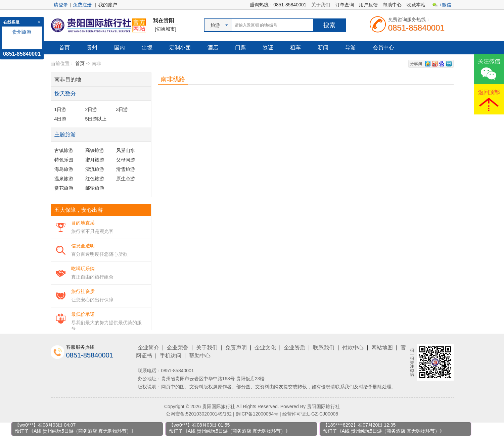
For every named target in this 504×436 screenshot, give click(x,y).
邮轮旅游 (95, 188)
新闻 (323, 47)
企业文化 (265, 348)
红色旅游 (95, 179)
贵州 (92, 47)
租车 (295, 47)
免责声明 (236, 348)
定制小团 (180, 47)
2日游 (91, 109)
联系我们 (324, 348)
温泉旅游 (64, 179)
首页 (64, 47)
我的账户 (108, 5)
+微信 (445, 5)
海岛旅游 (64, 169)
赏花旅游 (64, 188)
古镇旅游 (64, 150)
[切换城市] (166, 29)
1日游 (60, 109)
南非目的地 (68, 79)
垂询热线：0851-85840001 (278, 5)
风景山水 (126, 150)
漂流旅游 (95, 169)
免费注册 (82, 5)
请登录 (61, 5)
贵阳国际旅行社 (323, 406)
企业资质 (294, 348)
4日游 (60, 119)
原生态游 (126, 179)
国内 (120, 47)
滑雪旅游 (126, 169)
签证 (268, 47)
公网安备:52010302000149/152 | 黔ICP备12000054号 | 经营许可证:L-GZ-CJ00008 (252, 414)
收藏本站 (416, 5)
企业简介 (148, 348)
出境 (147, 47)
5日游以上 (96, 119)
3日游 (122, 109)
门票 (240, 47)
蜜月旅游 (95, 160)
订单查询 (345, 5)
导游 (351, 47)
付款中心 (353, 348)
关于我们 (321, 5)
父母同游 (126, 160)
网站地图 (382, 348)
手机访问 (171, 356)
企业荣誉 (178, 348)
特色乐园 (64, 160)
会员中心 (383, 47)
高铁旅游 (95, 150)
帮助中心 (392, 5)
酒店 (213, 47)
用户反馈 (368, 5)
